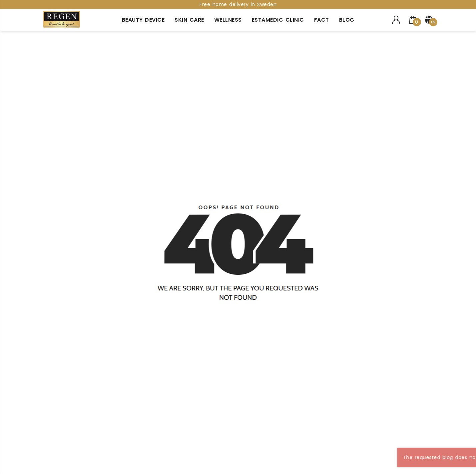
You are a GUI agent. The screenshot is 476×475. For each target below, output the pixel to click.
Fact (322, 20)
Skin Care (189, 20)
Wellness (228, 20)
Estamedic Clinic (278, 20)
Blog (347, 20)
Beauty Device (143, 20)
